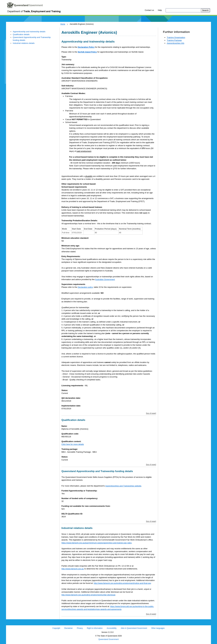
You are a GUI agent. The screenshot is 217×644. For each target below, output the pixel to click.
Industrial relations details (24, 43)
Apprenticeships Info (176, 43)
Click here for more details (73, 444)
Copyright (56, 628)
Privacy (80, 628)
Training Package (174, 40)
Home (63, 24)
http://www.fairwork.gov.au (73, 569)
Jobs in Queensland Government (134, 628)
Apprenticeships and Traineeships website (123, 486)
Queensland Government (108, 639)
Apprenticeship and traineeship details (29, 32)
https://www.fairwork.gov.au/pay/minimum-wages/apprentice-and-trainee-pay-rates (97, 543)
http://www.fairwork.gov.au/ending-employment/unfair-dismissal (88, 595)
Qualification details (21, 34)
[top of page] (151, 413)
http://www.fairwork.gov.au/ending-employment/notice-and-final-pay (122, 583)
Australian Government (105, 279)
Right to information (95, 628)
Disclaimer (69, 628)
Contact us (149, 10)
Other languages (158, 628)
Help (160, 10)
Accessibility (112, 628)
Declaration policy (85, 287)
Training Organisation (176, 37)
